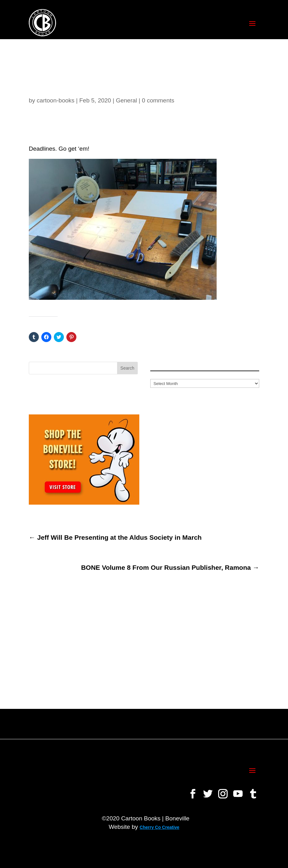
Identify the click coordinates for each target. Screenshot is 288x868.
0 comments (158, 100)
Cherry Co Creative (159, 827)
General (126, 100)
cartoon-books (55, 100)
